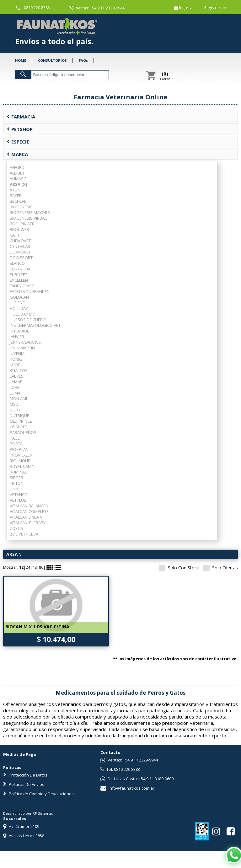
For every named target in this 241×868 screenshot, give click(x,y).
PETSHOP (20, 129)
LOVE (15, 387)
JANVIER (17, 337)
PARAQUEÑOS (23, 432)
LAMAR (16, 382)
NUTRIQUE (19, 416)
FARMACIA (21, 117)
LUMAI (16, 393)
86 (41, 567)
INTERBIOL (19, 331)
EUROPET (19, 275)
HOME (21, 60)
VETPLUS (18, 500)
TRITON (17, 483)
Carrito (165, 76)
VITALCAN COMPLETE (29, 511)
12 (21, 567)
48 (35, 567)
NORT (15, 410)
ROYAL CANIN (22, 466)
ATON (15, 190)
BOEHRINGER (22, 224)
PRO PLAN (19, 449)
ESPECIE (18, 142)
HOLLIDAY (19, 308)
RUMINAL (18, 472)
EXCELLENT (20, 280)
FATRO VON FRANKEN (30, 291)
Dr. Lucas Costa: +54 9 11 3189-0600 (137, 779)
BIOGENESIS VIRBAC (28, 218)
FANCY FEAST (22, 286)
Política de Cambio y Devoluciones (38, 794)
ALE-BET (17, 173)
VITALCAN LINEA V (26, 517)
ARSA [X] (19, 184)
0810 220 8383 (37, 8)
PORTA (16, 444)
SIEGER (16, 478)
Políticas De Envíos (24, 784)
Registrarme (215, 8)
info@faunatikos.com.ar (127, 788)
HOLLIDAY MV (22, 314)
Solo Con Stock (179, 568)
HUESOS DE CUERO (28, 320)
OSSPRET (19, 427)
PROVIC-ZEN (21, 455)
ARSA (12, 554)
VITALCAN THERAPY (28, 523)
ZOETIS (16, 528)
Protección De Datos (25, 775)
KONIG (16, 359)
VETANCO (19, 494)
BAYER (16, 196)
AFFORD (17, 167)
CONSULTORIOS (52, 60)
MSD (14, 404)
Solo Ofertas (221, 568)
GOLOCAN (19, 297)
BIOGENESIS (21, 207)
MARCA (17, 154)
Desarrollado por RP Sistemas (28, 813)
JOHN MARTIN (22, 348)
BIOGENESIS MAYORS (30, 212)
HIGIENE (17, 303)
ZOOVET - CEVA (24, 534)
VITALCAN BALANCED (29, 506)
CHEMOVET (20, 241)
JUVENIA (17, 353)
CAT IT (15, 235)
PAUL (15, 438)
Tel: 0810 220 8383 (120, 769)
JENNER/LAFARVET (26, 342)
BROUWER (19, 229)
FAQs (83, 60)
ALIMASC (18, 179)
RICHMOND (20, 461)
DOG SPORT (21, 258)
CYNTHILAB (20, 246)
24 (28, 567)
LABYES (17, 376)
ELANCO (17, 263)
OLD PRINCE (21, 421)
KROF (15, 365)
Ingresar (187, 8)
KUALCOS (19, 370)
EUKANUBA (20, 269)
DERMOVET (20, 252)
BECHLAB (18, 201)
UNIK (14, 489)
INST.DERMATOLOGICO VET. (36, 325)
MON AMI (18, 399)
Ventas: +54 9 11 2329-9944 (97, 8)
